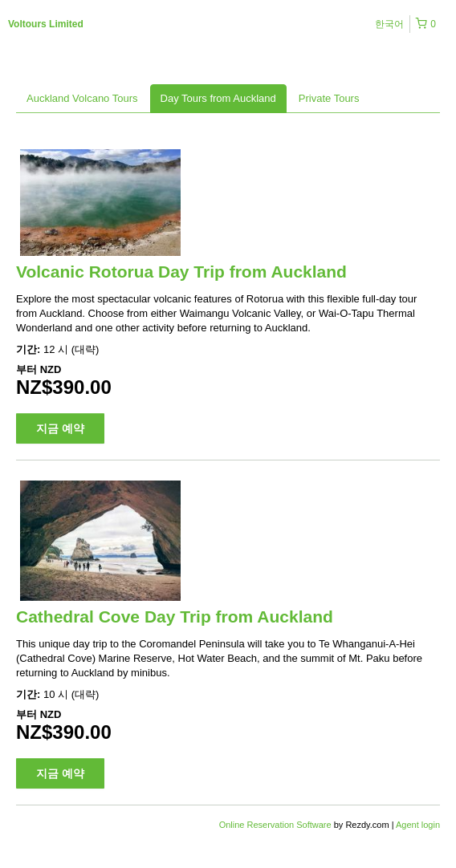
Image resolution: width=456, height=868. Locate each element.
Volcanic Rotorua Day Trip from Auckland (181, 272)
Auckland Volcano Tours (82, 98)
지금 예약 (60, 428)
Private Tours (329, 98)
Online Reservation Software (275, 825)
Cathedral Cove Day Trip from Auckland (175, 617)
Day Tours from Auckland (218, 98)
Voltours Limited (46, 24)
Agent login (418, 825)
